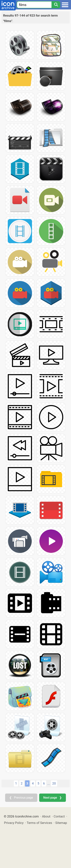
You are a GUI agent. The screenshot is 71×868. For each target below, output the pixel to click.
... (49, 784)
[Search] (56, 5)
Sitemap (61, 823)
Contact (59, 816)
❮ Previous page (21, 798)
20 (54, 783)
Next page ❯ (53, 798)
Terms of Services (39, 823)
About (46, 816)
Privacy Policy (14, 823)
